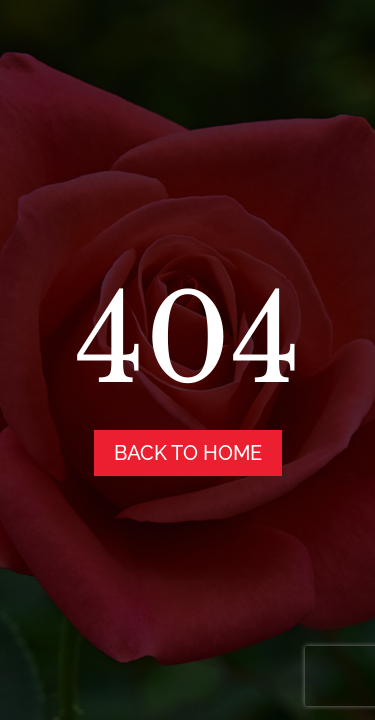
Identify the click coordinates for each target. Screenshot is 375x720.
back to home (188, 453)
